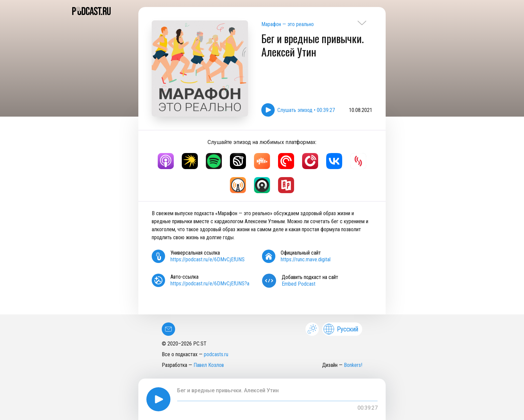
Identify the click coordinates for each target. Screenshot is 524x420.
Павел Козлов (209, 365)
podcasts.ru (216, 354)
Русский (341, 329)
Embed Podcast (299, 284)
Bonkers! (353, 365)
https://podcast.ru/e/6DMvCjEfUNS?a (210, 284)
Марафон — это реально (288, 24)
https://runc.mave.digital (306, 259)
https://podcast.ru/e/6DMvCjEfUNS (208, 259)
